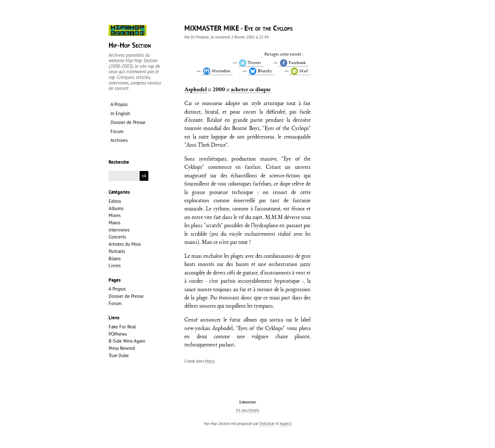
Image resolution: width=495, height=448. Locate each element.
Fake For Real (122, 327)
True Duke (119, 355)
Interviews (119, 230)
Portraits (117, 251)
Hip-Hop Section (130, 46)
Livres (115, 265)
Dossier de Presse (126, 296)
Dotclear (267, 423)
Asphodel (196, 89)
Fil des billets (248, 410)
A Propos (117, 289)
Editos (115, 201)
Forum (115, 303)
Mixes (115, 215)
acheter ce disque (251, 89)
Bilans (115, 259)
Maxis (210, 361)
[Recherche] (123, 176)
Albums (116, 208)
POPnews (118, 334)
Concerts (117, 237)
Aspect (286, 423)
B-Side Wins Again (127, 341)
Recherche (119, 162)
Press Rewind (122, 348)
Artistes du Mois (125, 244)
